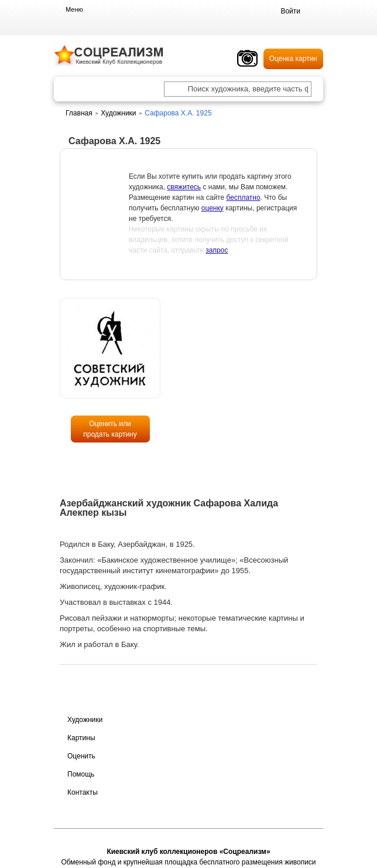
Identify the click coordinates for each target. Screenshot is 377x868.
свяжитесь (184, 187)
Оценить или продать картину (110, 429)
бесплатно (243, 198)
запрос (217, 250)
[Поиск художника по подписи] (176, 90)
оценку (213, 208)
